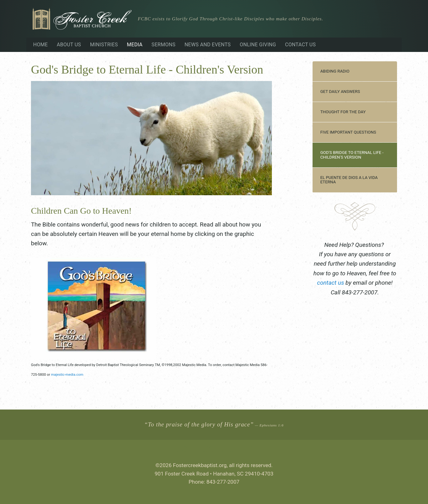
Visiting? (377, 20)
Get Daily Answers (340, 92)
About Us (69, 45)
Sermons (163, 45)
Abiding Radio (335, 71)
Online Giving (258, 45)
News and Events (208, 45)
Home (41, 45)
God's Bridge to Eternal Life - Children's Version (352, 155)
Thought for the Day (343, 112)
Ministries (104, 45)
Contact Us (300, 45)
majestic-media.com (67, 374)
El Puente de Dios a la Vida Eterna (349, 180)
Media (135, 45)
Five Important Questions (348, 132)
